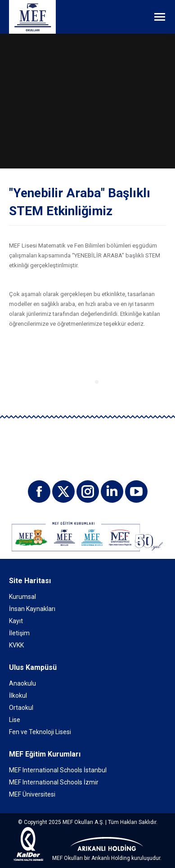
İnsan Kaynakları (32, 609)
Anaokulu (22, 683)
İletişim (19, 633)
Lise (15, 720)
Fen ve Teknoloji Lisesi (40, 732)
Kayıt (16, 621)
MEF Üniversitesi (32, 794)
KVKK (16, 645)
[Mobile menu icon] (160, 17)
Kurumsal (22, 597)
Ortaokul (21, 708)
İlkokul (18, 695)
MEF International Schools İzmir (54, 782)
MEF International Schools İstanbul (58, 770)
